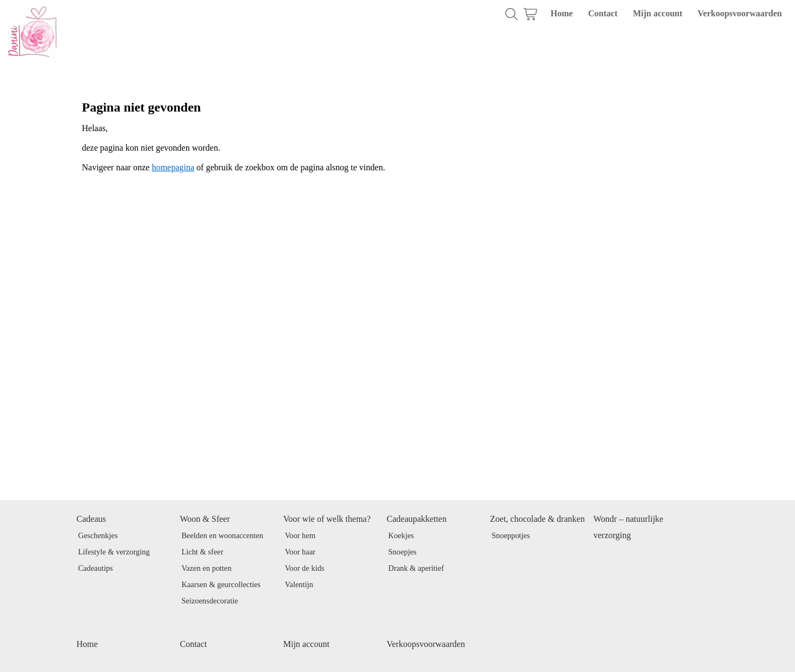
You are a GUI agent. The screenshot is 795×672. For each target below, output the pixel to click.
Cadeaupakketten (417, 519)
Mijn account (658, 13)
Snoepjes (403, 552)
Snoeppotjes (511, 535)
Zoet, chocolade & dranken (538, 519)
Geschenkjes (98, 535)
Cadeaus (91, 519)
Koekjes (401, 535)
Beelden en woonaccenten (223, 535)
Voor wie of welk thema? (327, 519)
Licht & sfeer (203, 552)
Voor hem (300, 535)
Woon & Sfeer (205, 519)
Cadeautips (96, 568)
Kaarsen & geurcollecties (221, 584)
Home (562, 13)
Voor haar (300, 552)
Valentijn (299, 584)
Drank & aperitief (416, 568)
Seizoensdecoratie (210, 601)
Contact (603, 13)
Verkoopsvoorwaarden (740, 13)
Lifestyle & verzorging (114, 552)
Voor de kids (305, 568)
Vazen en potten (207, 568)
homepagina (173, 167)
